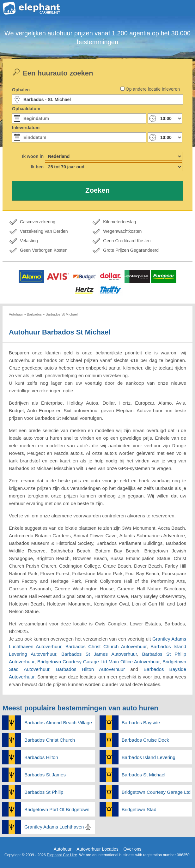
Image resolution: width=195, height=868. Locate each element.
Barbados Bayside (141, 723)
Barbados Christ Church (50, 740)
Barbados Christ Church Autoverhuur (106, 646)
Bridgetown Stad (139, 809)
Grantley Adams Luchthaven (54, 827)
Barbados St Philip (44, 792)
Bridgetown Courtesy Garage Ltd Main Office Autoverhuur (98, 662)
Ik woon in (33, 156)
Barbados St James (45, 775)
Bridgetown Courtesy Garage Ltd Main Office (157, 792)
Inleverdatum (26, 128)
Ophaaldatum (26, 109)
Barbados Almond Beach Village (58, 723)
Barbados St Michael (143, 775)
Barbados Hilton (41, 757)
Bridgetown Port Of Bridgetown (57, 809)
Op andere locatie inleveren (153, 89)
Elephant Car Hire (62, 855)
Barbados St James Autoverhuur (99, 654)
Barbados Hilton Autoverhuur (90, 669)
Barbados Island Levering (149, 757)
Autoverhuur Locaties (97, 849)
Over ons (133, 849)
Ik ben (37, 167)
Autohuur (63, 849)
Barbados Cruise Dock (145, 740)
